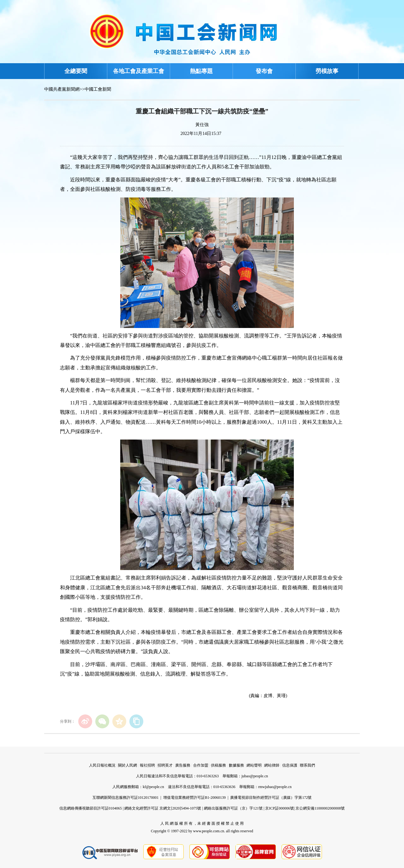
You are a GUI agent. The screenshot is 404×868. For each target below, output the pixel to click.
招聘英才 (165, 765)
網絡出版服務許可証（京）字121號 (233, 808)
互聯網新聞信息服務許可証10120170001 (126, 798)
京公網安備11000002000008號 (320, 808)
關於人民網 (128, 765)
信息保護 (290, 765)
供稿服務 (218, 765)
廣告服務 (183, 765)
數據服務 (236, 765)
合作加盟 (201, 765)
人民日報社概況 (102, 765)
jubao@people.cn (255, 776)
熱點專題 (201, 71)
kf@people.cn (153, 787)
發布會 (264, 71)
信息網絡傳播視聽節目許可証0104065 (91, 808)
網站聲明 (254, 765)
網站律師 (272, 765)
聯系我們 (307, 765)
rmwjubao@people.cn (275, 787)
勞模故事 (327, 71)
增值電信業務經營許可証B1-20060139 (194, 798)
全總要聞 (76, 71)
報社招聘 (147, 765)
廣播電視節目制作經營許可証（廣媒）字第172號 (271, 798)
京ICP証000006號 (279, 808)
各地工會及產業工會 (139, 71)
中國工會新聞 (98, 89)
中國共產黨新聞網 (62, 89)
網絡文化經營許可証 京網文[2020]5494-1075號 (163, 808)
